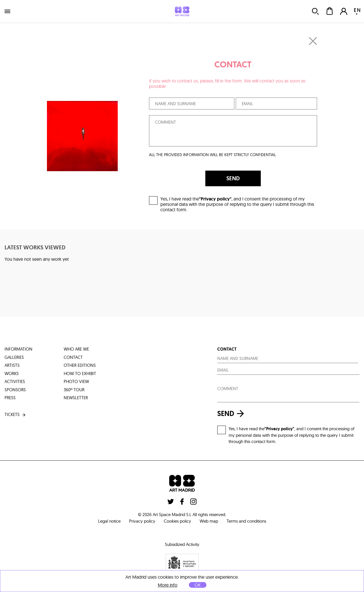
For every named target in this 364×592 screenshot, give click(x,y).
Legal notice (109, 521)
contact (73, 357)
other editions (80, 365)
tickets (15, 415)
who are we (76, 349)
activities (15, 381)
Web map (209, 521)
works (12, 373)
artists (12, 365)
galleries (14, 357)
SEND (233, 178)
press (10, 398)
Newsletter (76, 398)
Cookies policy (177, 521)
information (18, 349)
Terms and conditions (246, 521)
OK (198, 585)
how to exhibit (80, 373)
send (232, 414)
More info (168, 585)
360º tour (74, 390)
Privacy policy (142, 521)
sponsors (15, 390)
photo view (76, 381)
